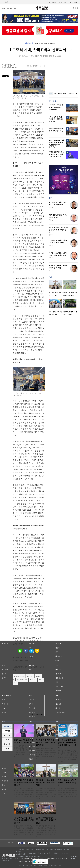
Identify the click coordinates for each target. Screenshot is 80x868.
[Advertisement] (63, 77)
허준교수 (31, 676)
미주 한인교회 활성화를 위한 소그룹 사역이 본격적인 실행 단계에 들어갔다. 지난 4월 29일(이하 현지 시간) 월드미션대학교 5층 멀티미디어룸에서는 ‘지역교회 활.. (46, 754)
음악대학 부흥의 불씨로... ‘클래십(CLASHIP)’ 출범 (46, 820)
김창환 (51, 245)
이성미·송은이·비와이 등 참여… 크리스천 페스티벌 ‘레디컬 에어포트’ (67, 744)
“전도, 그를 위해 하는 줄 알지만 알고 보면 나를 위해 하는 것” (56, 154)
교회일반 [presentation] (7, 731)
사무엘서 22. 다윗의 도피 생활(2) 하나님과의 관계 (58, 254)
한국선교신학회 (19, 676)
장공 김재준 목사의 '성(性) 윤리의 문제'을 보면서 (58, 242)
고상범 (51, 220)
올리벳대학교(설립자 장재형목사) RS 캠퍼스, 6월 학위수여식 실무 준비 (56, 144)
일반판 (61, 2)
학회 (37, 43)
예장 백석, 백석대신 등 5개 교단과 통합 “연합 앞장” (56, 107)
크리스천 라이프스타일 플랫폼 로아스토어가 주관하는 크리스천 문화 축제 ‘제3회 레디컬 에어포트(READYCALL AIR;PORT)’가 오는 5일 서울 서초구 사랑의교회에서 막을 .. (68, 756)
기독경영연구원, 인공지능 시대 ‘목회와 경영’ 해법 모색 (24, 820)
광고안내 (26, 859)
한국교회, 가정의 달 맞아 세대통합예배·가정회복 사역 (24, 783)
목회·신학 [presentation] (7, 744)
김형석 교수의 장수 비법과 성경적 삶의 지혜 (58, 267)
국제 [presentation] (7, 749)
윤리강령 (28, 861)
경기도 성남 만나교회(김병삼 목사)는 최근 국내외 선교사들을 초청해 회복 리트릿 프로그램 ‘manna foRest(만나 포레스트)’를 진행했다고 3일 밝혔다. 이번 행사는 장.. (46, 794)
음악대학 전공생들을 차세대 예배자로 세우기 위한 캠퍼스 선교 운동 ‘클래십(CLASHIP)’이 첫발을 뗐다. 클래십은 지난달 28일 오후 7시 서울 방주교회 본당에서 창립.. (46, 831)
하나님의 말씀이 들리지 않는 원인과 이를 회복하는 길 (58, 230)
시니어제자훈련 (22, 680)
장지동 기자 (12, 65)
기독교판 (53, 2)
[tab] (7, 731)
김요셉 (51, 207)
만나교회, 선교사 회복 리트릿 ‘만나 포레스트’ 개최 (45, 783)
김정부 (51, 235)
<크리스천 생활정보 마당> (37, 714)
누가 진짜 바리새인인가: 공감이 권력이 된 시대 (57, 203)
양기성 (51, 271)
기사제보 (41, 859)
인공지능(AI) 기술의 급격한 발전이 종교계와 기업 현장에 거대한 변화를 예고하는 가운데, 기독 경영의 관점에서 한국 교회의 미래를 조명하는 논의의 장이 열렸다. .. (24, 831)
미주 (66, 2)
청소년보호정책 (62, 859)
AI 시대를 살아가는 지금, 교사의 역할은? (58, 216)
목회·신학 (29, 43)
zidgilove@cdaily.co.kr (9, 67)
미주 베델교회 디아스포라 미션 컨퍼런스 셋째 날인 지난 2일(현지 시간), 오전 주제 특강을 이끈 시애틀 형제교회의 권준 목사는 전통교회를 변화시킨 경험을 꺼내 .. (24, 751)
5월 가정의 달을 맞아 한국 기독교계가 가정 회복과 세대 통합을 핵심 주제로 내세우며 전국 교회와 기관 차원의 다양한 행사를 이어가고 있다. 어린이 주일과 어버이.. (24, 794)
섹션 (5, 2)
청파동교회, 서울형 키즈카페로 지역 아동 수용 (67, 783)
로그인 (76, 2)
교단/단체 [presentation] (7, 735)
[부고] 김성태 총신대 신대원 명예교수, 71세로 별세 (56, 119)
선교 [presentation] (7, 740)
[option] (56, 289)
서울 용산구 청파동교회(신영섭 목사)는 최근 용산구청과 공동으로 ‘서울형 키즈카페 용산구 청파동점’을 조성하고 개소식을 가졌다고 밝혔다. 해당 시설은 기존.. (68, 793)
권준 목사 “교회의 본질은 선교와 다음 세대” (24, 741)
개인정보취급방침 (50, 859)
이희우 (51, 258)
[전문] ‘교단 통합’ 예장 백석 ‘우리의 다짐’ (56, 130)
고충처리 (21, 861)
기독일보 (34, 680)
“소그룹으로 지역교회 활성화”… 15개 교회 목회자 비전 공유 (46, 743)
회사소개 (19, 859)
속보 (51, 94)
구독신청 (71, 2)
